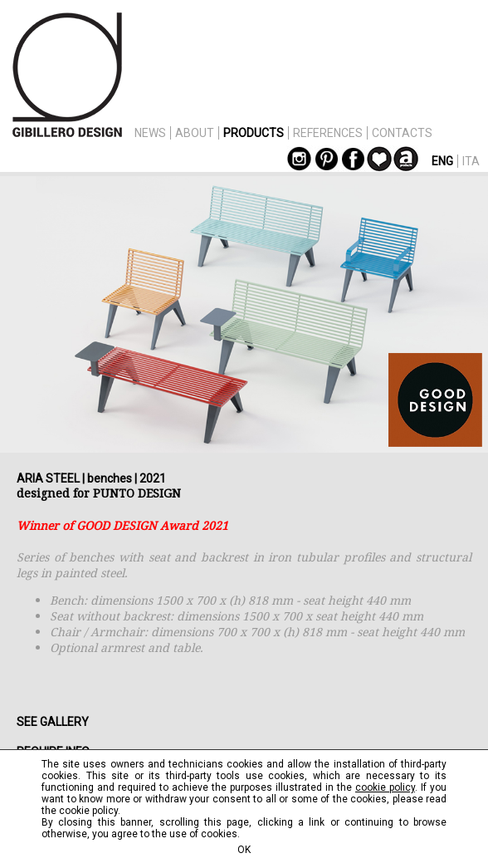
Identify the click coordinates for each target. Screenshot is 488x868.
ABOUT (195, 133)
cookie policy (385, 787)
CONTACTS (402, 133)
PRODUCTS (254, 133)
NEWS (150, 133)
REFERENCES (328, 133)
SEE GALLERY (53, 722)
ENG (442, 161)
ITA (471, 161)
